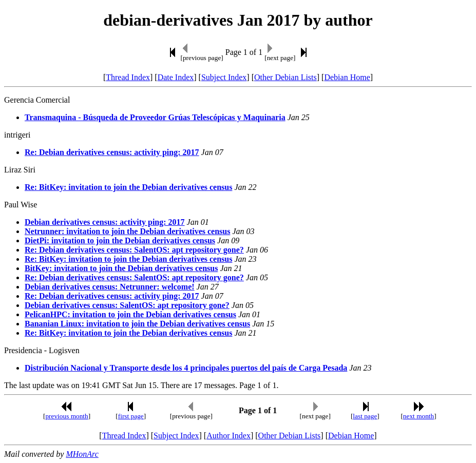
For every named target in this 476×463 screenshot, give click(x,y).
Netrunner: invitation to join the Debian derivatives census (127, 231)
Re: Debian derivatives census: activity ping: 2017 (112, 152)
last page (365, 416)
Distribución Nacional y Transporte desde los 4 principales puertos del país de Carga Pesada (186, 368)
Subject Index (224, 77)
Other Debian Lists (285, 77)
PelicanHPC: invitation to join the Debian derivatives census (130, 314)
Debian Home (347, 77)
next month (418, 416)
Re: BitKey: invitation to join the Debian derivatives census (128, 187)
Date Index (176, 77)
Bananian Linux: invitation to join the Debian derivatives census (137, 324)
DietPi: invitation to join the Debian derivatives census (120, 240)
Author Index (229, 436)
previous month (66, 416)
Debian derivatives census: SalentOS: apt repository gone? (127, 305)
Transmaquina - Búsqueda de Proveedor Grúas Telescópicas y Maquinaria (155, 117)
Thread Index (128, 77)
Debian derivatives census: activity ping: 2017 (105, 222)
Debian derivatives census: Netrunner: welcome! (110, 287)
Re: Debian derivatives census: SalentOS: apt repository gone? (134, 250)
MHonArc (82, 454)
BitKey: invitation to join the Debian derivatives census (121, 268)
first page (131, 416)
